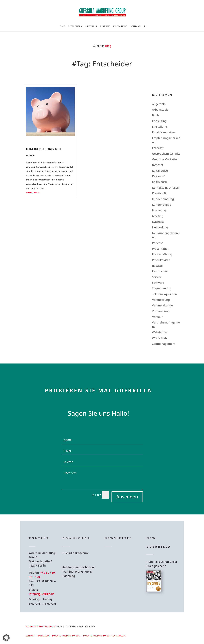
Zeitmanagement (164, 344)
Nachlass (158, 222)
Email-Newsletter (164, 132)
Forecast (158, 148)
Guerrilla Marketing (165, 159)
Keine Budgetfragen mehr (44, 149)
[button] (6, 638)
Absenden (127, 497)
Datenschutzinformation (66, 636)
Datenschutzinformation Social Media (104, 636)
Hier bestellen (164, 602)
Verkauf (31, 155)
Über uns (91, 26)
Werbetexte (160, 338)
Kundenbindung (163, 199)
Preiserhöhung (162, 254)
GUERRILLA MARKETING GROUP (41, 626)
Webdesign (160, 332)
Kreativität (159, 193)
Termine (105, 26)
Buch (155, 115)
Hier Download (80, 560)
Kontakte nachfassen (166, 188)
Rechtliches (160, 271)
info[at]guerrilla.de (42, 594)
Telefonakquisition (164, 294)
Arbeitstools (160, 110)
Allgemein (159, 104)
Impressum (43, 636)
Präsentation (161, 249)
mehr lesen (33, 192)
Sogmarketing (162, 288)
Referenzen (75, 26)
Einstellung (160, 127)
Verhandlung (161, 311)
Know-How (120, 26)
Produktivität (161, 260)
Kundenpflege (161, 205)
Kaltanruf (158, 176)
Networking (160, 227)
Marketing (159, 210)
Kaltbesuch (160, 182)
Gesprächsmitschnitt (166, 154)
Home (61, 26)
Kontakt (135, 26)
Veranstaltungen (163, 305)
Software (158, 283)
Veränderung (161, 300)
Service (157, 277)
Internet (158, 165)
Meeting (158, 216)
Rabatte (157, 266)
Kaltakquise (160, 171)
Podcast (157, 243)
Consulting (159, 121)
